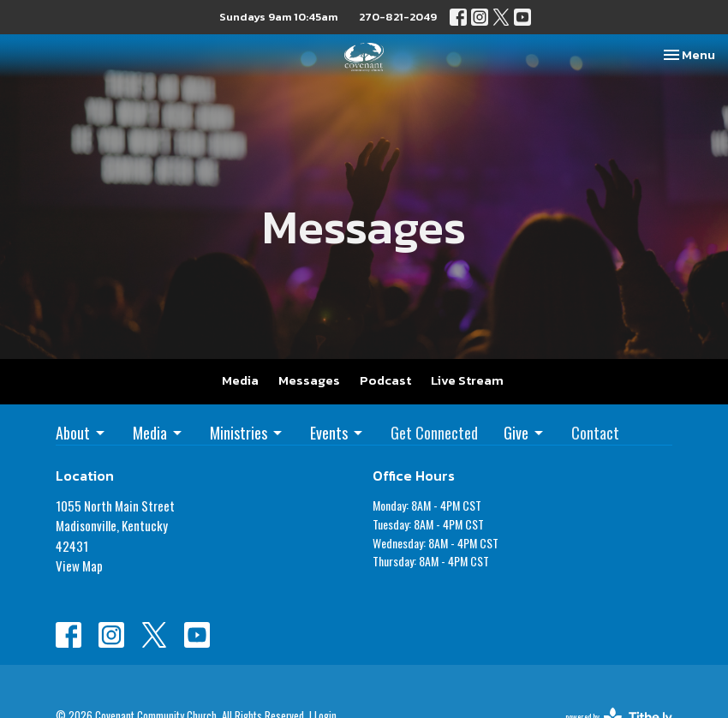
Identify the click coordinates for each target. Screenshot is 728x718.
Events (337, 433)
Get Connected (434, 433)
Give (525, 433)
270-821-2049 (398, 17)
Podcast (385, 380)
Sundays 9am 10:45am (278, 17)
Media (240, 380)
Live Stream (467, 380)
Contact (595, 433)
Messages (309, 380)
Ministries (247, 433)
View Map (79, 565)
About (81, 433)
